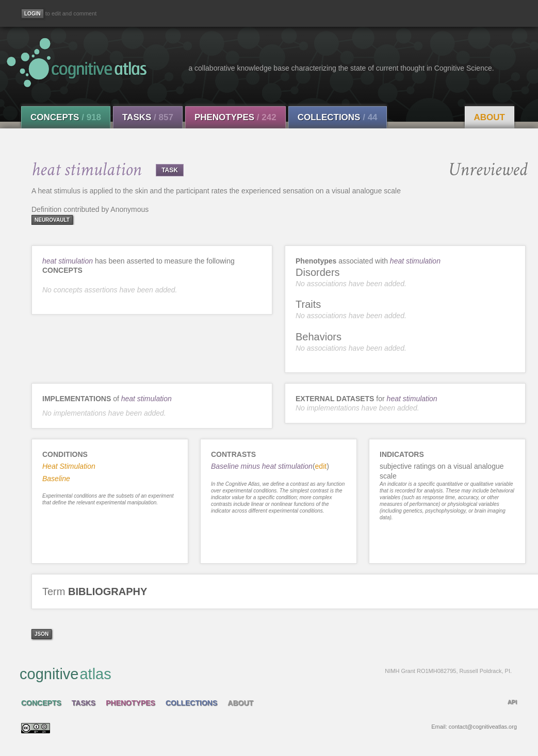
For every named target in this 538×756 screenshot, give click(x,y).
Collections (338, 117)
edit (321, 466)
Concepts (66, 117)
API (512, 702)
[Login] (32, 14)
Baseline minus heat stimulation (262, 466)
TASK (170, 170)
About (490, 117)
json (42, 634)
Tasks (148, 117)
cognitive (266, 673)
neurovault (52, 220)
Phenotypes (235, 117)
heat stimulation (68, 261)
